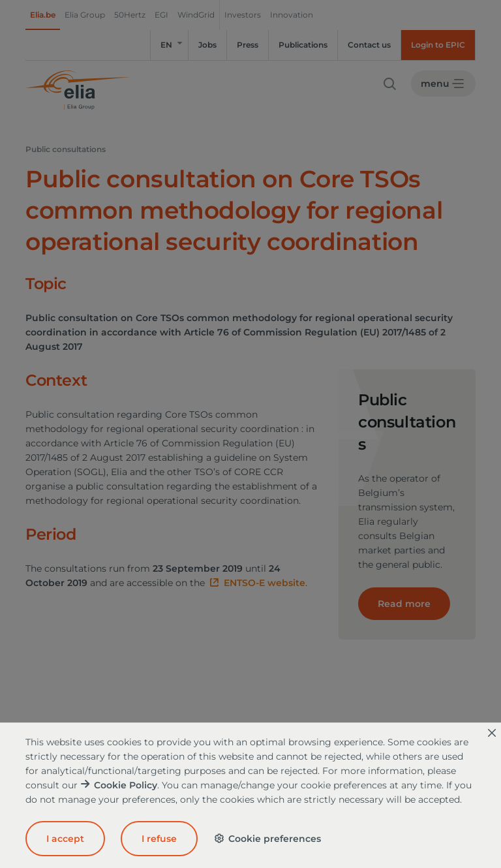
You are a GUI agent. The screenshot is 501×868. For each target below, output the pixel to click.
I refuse (159, 839)
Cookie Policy (126, 785)
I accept (65, 839)
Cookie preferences (267, 839)
